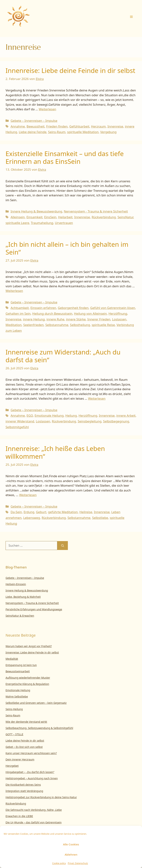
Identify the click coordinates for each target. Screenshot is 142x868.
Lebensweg (32, 518)
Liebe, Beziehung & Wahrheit (23, 597)
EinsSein (50, 217)
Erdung (29, 512)
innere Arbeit (126, 415)
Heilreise (86, 512)
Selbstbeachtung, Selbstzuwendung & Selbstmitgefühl (39, 728)
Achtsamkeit (20, 308)
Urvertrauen (64, 223)
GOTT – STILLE (14, 734)
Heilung (71, 415)
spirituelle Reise (103, 325)
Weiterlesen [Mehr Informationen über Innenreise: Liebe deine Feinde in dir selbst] (47, 109)
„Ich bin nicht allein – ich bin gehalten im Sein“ (67, 248)
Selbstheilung (80, 325)
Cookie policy (59, 863)
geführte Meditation (63, 512)
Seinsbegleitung (89, 421)
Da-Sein (16, 512)
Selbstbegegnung (116, 421)
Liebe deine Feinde (33, 132)
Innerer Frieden (99, 319)
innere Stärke (76, 319)
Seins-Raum (57, 132)
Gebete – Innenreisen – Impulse (34, 121)
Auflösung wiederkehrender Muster (28, 678)
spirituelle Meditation (83, 132)
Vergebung (108, 132)
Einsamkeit (34, 217)
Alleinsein (18, 217)
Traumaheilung (42, 223)
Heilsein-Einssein (16, 584)
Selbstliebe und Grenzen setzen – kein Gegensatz (36, 703)
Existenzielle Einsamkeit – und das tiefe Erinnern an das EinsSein (65, 157)
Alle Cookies (71, 844)
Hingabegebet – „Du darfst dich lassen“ (30, 772)
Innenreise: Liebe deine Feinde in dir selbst (70, 70)
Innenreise (115, 126)
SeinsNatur (125, 217)
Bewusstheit (36, 126)
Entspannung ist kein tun (21, 665)
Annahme (18, 126)
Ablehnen (71, 854)
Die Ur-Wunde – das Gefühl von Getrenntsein (34, 822)
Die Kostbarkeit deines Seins (23, 785)
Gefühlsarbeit (79, 126)
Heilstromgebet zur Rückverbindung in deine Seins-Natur (41, 797)
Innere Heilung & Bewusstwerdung (36, 211)
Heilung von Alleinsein (90, 313)
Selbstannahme (57, 325)
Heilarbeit (65, 217)
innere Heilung (34, 319)
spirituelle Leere (17, 223)
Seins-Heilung (14, 709)
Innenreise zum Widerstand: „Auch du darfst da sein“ (63, 356)
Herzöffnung (118, 313)
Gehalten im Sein (18, 313)
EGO (30, 415)
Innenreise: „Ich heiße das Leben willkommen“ (55, 452)
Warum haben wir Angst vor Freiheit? (29, 646)
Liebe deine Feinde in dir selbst (25, 741)
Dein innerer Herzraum (20, 759)
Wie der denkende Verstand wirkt (26, 722)
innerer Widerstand (20, 421)
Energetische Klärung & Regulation (27, 684)
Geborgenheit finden (73, 308)
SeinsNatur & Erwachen (20, 616)
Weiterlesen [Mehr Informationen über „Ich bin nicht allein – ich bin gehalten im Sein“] (14, 291)
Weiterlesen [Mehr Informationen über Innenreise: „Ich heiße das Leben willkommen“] (28, 495)
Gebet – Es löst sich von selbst (24, 747)
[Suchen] (63, 546)
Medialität (12, 659)
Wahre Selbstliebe (17, 696)
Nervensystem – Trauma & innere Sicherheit (32, 603)
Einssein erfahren (43, 308)
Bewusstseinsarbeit (18, 671)
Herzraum (98, 126)
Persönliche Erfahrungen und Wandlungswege (34, 609)
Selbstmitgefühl (17, 427)
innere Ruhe (55, 319)
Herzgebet (12, 766)
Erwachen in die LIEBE (19, 816)
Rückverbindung (104, 217)
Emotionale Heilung (49, 415)
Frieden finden (57, 126)
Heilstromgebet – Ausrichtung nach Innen (32, 778)
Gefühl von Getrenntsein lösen (113, 308)
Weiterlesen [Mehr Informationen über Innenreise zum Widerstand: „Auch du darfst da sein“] (97, 398)
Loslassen (119, 319)
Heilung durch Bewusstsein (52, 313)
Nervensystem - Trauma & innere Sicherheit (96, 211)
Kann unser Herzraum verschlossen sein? (31, 753)
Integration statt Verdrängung (24, 791)
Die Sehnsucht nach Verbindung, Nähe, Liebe (34, 810)
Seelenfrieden (33, 325)
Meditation (14, 325)
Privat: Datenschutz (78, 863)
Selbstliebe (100, 518)
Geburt (41, 512)
